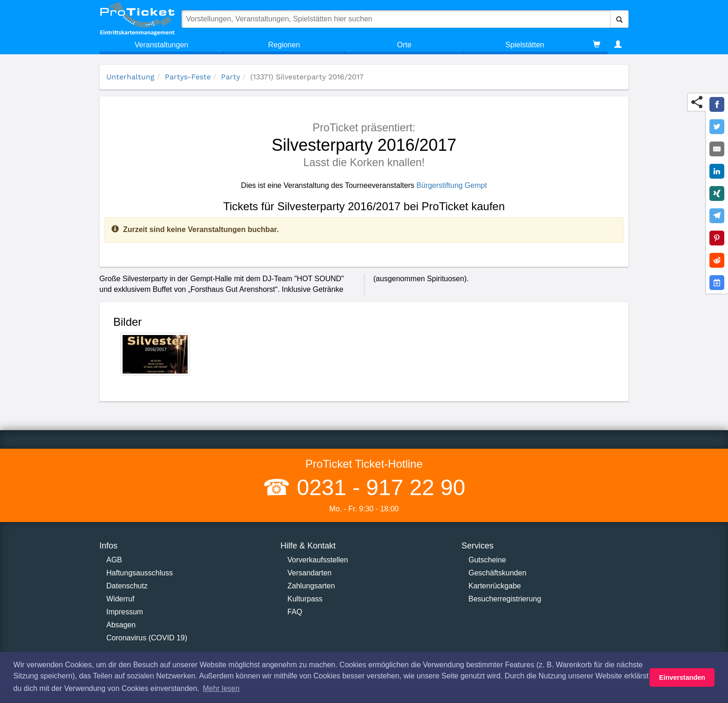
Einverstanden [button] (682, 677)
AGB (114, 560)
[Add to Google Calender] (717, 283)
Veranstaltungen (162, 45)
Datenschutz (127, 586)
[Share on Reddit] (717, 260)
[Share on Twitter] (717, 127)
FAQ (295, 612)
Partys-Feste (188, 77)
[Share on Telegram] (717, 216)
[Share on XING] (717, 193)
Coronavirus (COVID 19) (147, 638)
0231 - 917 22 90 (378, 487)
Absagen (121, 625)
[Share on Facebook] (717, 104)
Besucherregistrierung (505, 599)
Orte (404, 45)
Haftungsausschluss (140, 573)
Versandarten (309, 573)
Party (231, 77)
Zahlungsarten (311, 586)
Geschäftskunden (497, 573)
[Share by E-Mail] (717, 149)
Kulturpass (305, 599)
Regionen (284, 45)
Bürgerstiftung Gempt (452, 185)
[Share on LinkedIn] (717, 171)
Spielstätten (525, 45)
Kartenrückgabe (495, 586)
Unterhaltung (130, 77)
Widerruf (120, 599)
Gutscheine (487, 560)
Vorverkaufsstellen (318, 560)
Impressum (125, 612)
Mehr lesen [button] (221, 688)
